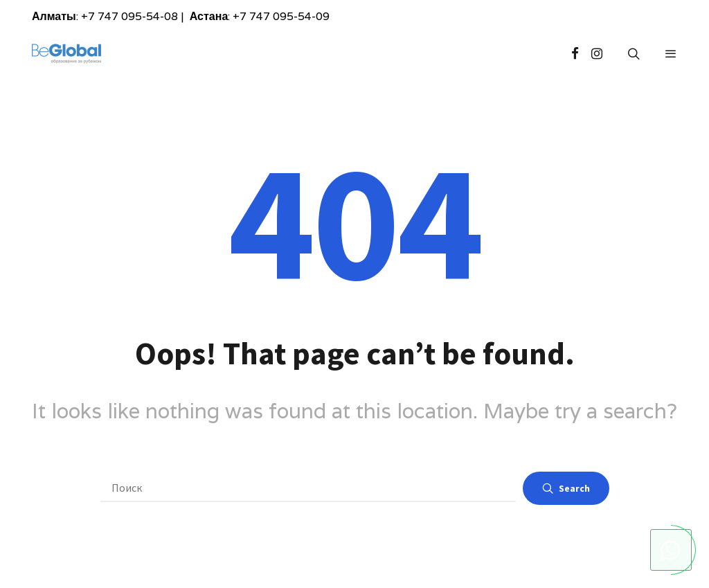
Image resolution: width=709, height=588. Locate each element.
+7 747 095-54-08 (129, 16)
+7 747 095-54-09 (281, 16)
